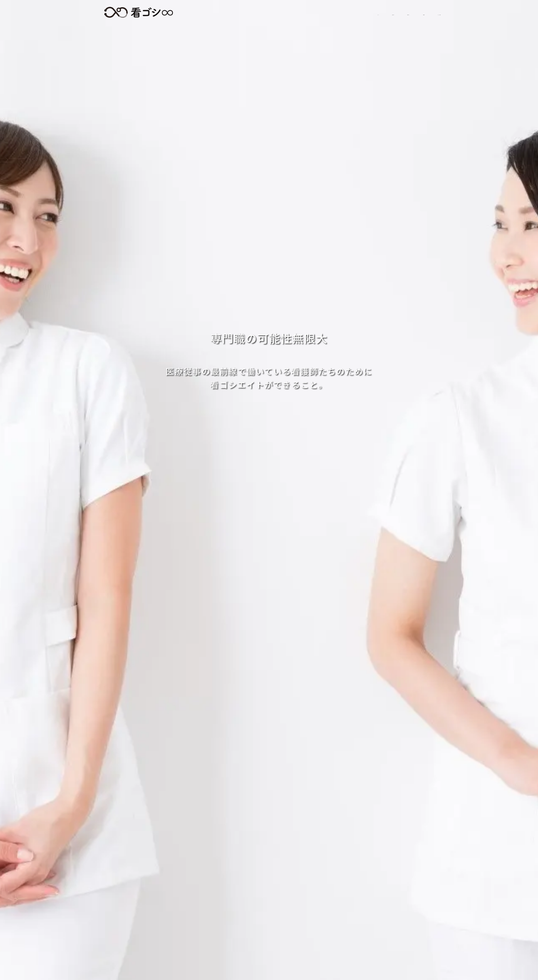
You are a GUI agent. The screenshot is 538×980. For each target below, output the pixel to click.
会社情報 (371, 13)
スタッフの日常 (419, 13)
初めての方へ (324, 13)
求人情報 (278, 13)
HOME (240, 13)
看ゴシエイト (139, 12)
